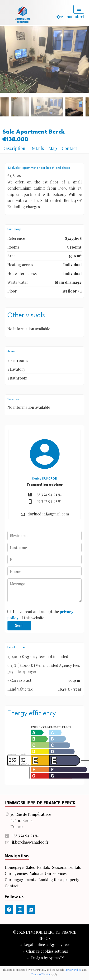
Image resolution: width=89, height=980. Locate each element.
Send (19, 625)
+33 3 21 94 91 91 (48, 494)
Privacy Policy (73, 970)
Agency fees (60, 944)
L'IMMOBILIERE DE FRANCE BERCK (40, 803)
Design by (47, 958)
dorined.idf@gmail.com (48, 514)
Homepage (23, 14)
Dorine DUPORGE (44, 479)
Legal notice (34, 944)
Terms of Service (41, 974)
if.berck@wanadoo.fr (30, 842)
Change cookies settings (47, 951)
